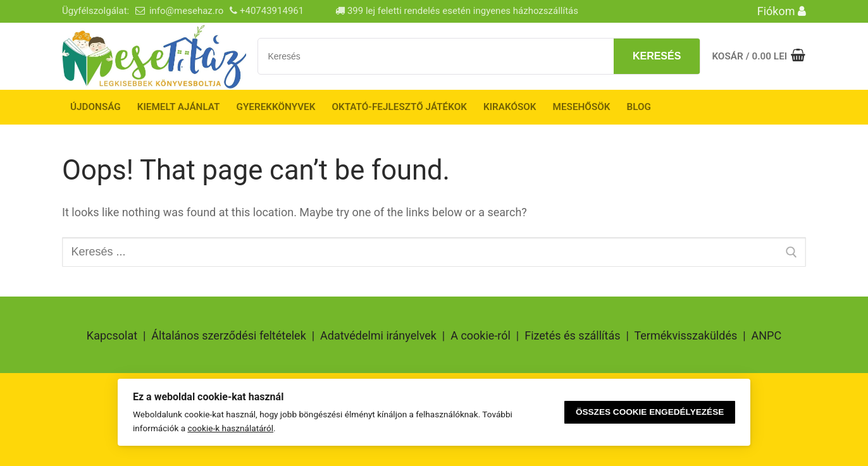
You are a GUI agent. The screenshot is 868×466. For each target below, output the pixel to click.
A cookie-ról (480, 335)
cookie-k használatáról (230, 428)
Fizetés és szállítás (572, 335)
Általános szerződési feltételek (228, 335)
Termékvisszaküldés (685, 335)
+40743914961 (272, 11)
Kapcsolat (112, 335)
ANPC (767, 335)
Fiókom (782, 11)
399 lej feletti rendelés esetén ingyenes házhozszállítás (457, 11)
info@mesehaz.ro (186, 11)
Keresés (657, 56)
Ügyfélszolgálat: (96, 11)
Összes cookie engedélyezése (650, 412)
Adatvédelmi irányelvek (378, 335)
